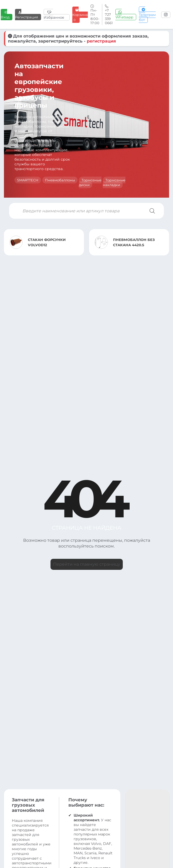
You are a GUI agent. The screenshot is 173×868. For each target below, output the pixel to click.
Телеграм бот (147, 15)
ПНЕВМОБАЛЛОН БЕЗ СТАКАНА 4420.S (134, 242)
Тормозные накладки (114, 182)
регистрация (101, 41)
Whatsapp (124, 15)
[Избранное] (57, 15)
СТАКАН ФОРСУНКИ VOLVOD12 (47, 242)
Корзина (80, 15)
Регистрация (27, 15)
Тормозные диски (90, 182)
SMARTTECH (28, 180)
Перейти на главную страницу (87, 564)
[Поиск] (152, 211)
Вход (5, 15)
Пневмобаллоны (60, 180)
